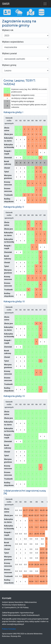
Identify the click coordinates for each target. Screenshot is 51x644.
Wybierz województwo (13, 42)
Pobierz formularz (9, 629)
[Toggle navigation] (45, 4)
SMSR (6, 4)
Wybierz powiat (9, 53)
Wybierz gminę (9, 65)
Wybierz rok (8, 30)
